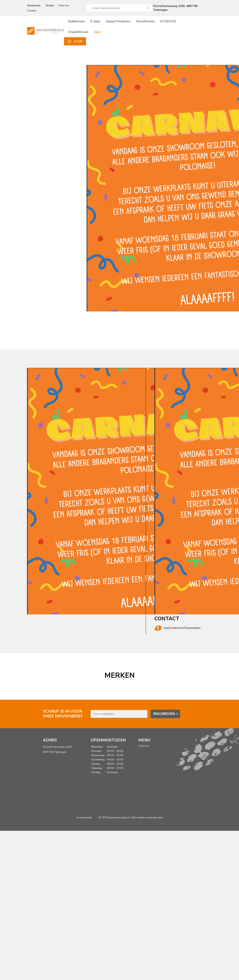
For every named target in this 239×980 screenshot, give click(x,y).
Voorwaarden (84, 821)
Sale (106, 33)
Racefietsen (155, 23)
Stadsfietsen (87, 33)
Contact (32, 10)
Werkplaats (34, 5)
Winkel (50, 5)
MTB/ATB (177, 23)
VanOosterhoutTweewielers (178, 631)
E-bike (104, 23)
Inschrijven (164, 717)
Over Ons (144, 749)
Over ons (64, 5)
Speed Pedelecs (127, 23)
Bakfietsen (86, 23)
